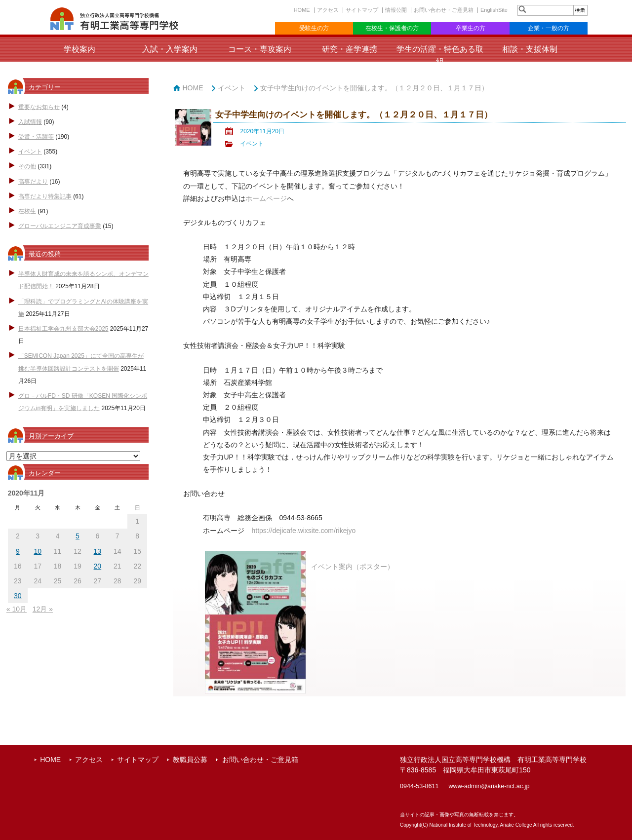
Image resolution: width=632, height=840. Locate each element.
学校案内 (79, 49)
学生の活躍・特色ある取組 (440, 55)
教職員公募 (190, 760)
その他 (27, 166)
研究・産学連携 (350, 49)
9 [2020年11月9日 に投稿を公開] (18, 551)
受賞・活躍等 (36, 137)
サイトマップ (362, 10)
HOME (302, 10)
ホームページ (266, 198)
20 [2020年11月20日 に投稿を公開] (98, 566)
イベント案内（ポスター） (353, 567)
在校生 (27, 211)
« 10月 (17, 609)
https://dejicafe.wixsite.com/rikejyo (303, 531)
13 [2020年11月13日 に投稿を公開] (98, 551)
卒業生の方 (471, 28)
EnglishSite (494, 10)
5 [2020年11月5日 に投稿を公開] (78, 536)
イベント (30, 152)
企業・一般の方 (549, 28)
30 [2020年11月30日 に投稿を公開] (18, 596)
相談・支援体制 (530, 49)
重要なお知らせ (39, 107)
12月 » (43, 609)
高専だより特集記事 (45, 196)
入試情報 (30, 122)
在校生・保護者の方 (392, 28)
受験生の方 (314, 28)
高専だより (33, 182)
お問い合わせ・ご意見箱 (444, 10)
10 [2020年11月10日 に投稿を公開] (38, 551)
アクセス (328, 10)
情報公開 (396, 10)
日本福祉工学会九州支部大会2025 (63, 329)
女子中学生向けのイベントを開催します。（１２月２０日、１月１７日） (374, 88)
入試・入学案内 (170, 49)
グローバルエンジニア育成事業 (60, 226)
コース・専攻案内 (260, 49)
